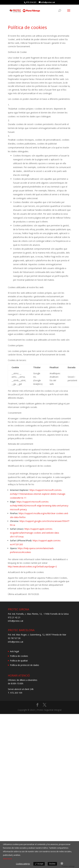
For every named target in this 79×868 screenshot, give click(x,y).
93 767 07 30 (14, 638)
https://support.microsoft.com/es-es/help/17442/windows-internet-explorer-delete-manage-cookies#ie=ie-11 (38, 494)
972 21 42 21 (14, 617)
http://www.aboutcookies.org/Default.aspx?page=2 (32, 566)
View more (7, 859)
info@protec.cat (16, 621)
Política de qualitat (19, 661)
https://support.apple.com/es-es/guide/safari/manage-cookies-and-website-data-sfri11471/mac (35, 533)
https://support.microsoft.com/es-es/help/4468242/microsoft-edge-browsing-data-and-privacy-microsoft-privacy (39, 506)
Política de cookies (19, 656)
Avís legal (14, 651)
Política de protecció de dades (25, 665)
